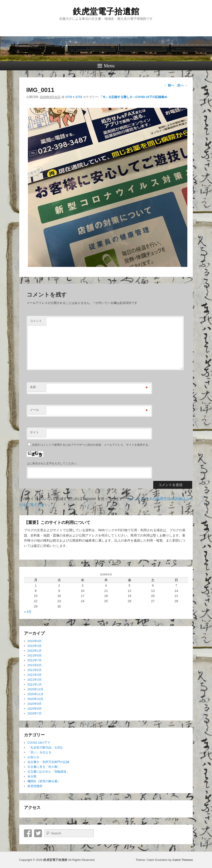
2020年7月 (35, 713)
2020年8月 (35, 709)
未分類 (32, 776)
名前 (33, 387)
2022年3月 (35, 646)
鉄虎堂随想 (35, 786)
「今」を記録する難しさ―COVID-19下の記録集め (133, 97)
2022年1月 (35, 651)
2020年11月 (35, 694)
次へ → (183, 85)
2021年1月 (35, 684)
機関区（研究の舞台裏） (44, 781)
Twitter (38, 833)
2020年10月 (35, 699)
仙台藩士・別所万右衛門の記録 (48, 762)
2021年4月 (35, 675)
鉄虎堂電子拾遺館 (106, 11)
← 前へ (169, 85)
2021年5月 (35, 670)
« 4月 (28, 612)
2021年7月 (35, 660)
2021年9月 (35, 655)
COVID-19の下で (39, 743)
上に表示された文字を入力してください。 (53, 463)
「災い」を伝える (39, 752)
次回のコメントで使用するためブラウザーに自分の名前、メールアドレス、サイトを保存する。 (91, 445)
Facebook (28, 833)
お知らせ (33, 757)
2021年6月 (35, 665)
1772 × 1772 (74, 97)
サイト (34, 432)
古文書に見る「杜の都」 (44, 767)
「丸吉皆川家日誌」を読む (45, 747)
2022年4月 (35, 641)
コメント (36, 321)
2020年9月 (35, 704)
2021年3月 (35, 680)
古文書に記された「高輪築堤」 (48, 772)
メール (34, 410)
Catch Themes (183, 860)
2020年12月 (35, 689)
